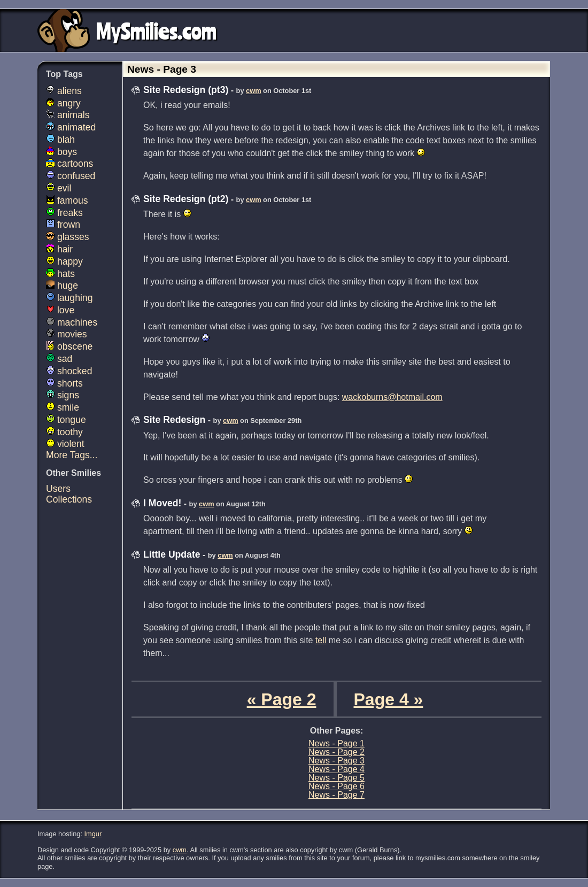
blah (60, 140)
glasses (68, 237)
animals (68, 115)
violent (65, 444)
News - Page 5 (336, 778)
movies (67, 334)
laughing (69, 298)
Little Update (172, 554)
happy (64, 261)
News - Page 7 (336, 795)
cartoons (69, 164)
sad (59, 359)
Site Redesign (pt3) (186, 90)
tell (321, 640)
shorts (64, 383)
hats (60, 274)
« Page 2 (282, 699)
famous (67, 200)
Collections (69, 499)
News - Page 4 (336, 769)
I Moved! (162, 503)
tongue (66, 420)
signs (63, 395)
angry (63, 103)
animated (71, 127)
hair (59, 249)
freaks (64, 213)
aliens (64, 91)
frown (63, 225)
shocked (69, 371)
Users (58, 489)
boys (61, 152)
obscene (69, 346)
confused (71, 176)
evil (59, 188)
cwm (253, 91)
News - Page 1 (336, 743)
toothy (64, 432)
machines (72, 322)
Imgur (93, 834)
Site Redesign (174, 420)
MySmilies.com (156, 30)
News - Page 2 (336, 752)
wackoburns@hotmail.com (392, 397)
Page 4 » (389, 699)
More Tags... (72, 455)
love (60, 310)
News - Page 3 (336, 761)
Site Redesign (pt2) (186, 199)
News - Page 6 (336, 786)
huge (62, 286)
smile (63, 407)
